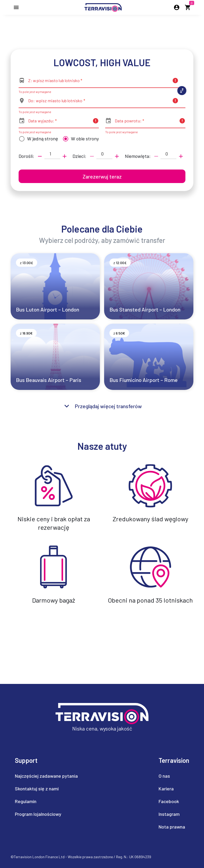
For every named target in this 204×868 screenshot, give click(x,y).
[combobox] (99, 83)
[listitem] (46, 776)
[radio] (37, 139)
